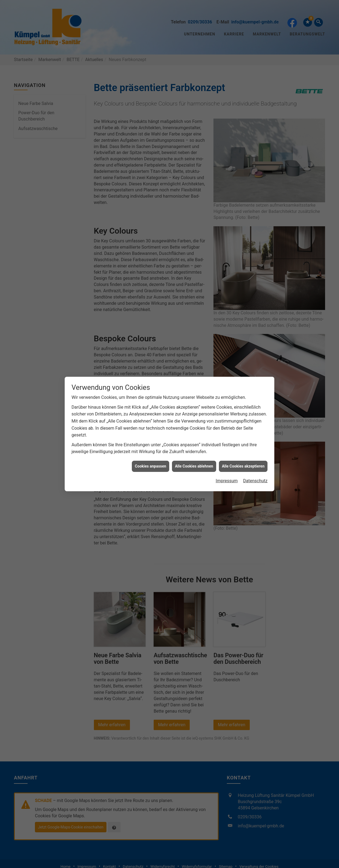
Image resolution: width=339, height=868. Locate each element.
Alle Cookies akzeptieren (243, 461)
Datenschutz (255, 475)
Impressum (227, 475)
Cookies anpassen (151, 461)
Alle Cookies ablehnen (194, 461)
